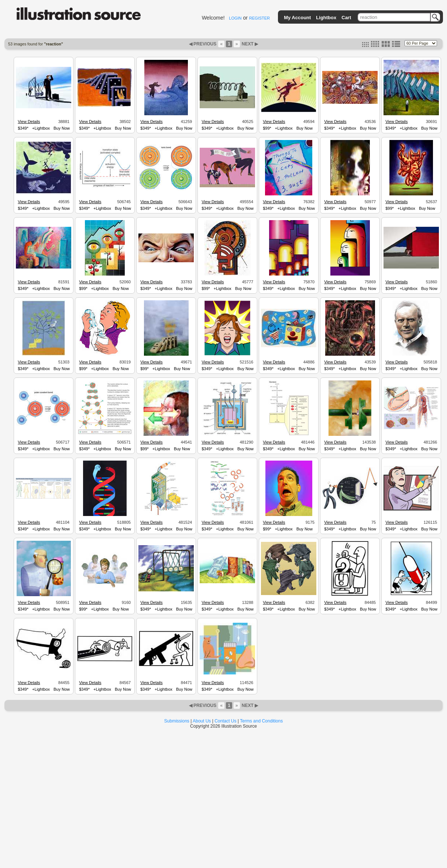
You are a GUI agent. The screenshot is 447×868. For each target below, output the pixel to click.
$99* (267, 128)
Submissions (177, 721)
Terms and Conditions (261, 721)
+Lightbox (41, 128)
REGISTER (259, 18)
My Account (297, 18)
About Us (202, 721)
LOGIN (235, 18)
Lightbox (326, 18)
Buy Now (62, 128)
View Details (29, 122)
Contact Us (225, 721)
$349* (23, 128)
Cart (346, 18)
